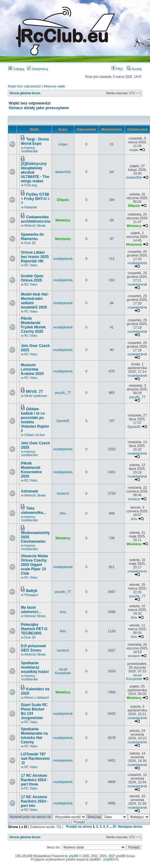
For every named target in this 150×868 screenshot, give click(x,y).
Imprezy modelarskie (30, 149)
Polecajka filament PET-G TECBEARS (34, 629)
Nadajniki (31, 207)
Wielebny (63, 220)
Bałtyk (32, 591)
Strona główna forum (25, 93)
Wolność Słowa (35, 226)
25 (114, 827)
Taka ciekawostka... (33, 510)
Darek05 (63, 421)
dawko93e (63, 172)
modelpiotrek (63, 259)
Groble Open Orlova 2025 (32, 278)
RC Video (31, 265)
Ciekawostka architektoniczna (36, 219)
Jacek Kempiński (63, 671)
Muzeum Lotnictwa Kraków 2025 (32, 369)
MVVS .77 (35, 392)
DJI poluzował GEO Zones (33, 648)
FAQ (117, 69)
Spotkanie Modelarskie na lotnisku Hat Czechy (34, 736)
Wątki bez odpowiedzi (24, 86)
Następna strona (130, 827)
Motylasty (63, 239)
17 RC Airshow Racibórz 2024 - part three (35, 780)
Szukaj (134, 69)
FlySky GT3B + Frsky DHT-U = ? (35, 199)
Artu (63, 513)
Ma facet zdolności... (31, 610)
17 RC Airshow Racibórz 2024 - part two (35, 801)
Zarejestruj (37, 69)
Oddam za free (35, 435)
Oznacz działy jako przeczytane (39, 108)
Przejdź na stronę (79, 827)
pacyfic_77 (63, 393)
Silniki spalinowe (36, 396)
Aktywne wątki (54, 86)
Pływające (31, 595)
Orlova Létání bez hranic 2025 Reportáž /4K (35, 257)
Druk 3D (30, 243)
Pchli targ (31, 185)
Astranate (29, 491)
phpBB (73, 856)
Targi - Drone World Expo (35, 141)
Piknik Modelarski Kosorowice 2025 (31, 470)
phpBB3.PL (111, 859)
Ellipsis (63, 200)
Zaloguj (16, 69)
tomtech (63, 493)
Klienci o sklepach (37, 698)
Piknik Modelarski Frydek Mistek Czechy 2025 (33, 325)
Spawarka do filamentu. (32, 237)
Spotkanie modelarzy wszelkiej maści (35, 667)
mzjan (63, 144)
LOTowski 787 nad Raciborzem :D (35, 759)
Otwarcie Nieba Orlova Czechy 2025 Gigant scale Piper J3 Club (34, 565)
